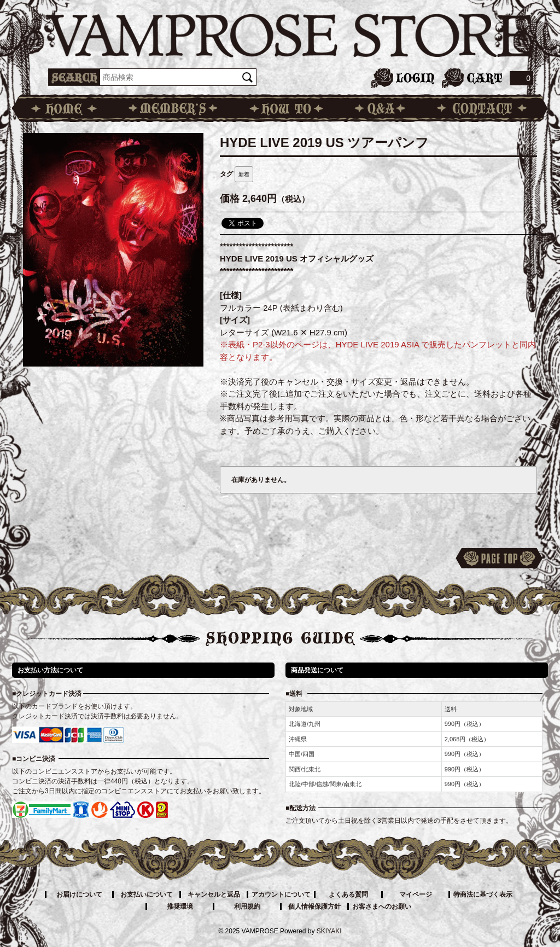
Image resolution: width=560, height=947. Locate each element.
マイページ (416, 894)
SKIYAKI (329, 931)
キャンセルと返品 (214, 894)
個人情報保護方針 (314, 907)
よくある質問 (348, 894)
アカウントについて (281, 894)
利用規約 (247, 907)
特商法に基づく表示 (483, 894)
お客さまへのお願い (382, 907)
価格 (230, 199)
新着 (244, 174)
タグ (226, 174)
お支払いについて (147, 894)
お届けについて (79, 894)
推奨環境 (180, 907)
